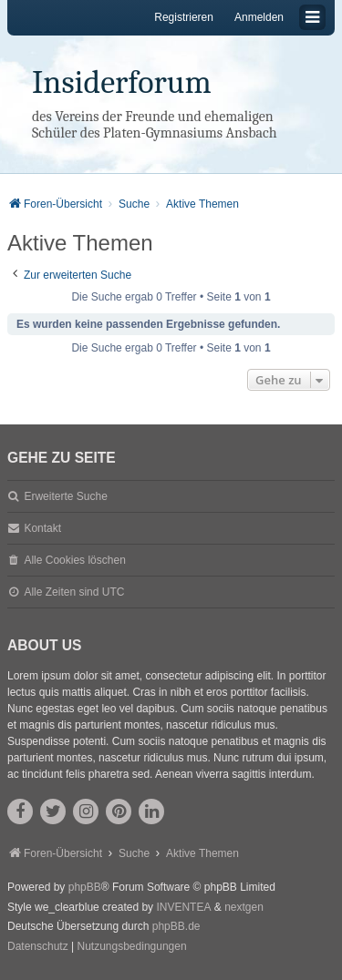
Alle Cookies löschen (74, 560)
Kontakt (42, 528)
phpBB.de (176, 926)
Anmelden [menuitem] (259, 17)
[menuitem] (38, 947)
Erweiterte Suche (65, 496)
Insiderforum (122, 82)
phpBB (85, 887)
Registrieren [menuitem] (184, 17)
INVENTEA (183, 907)
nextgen (244, 907)
